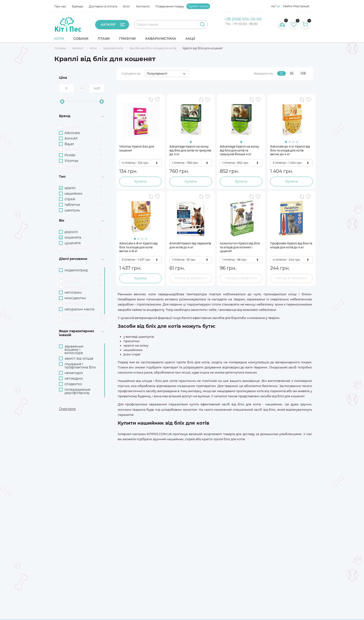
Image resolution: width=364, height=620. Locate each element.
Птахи (104, 39)
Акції (190, 39)
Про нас (60, 6)
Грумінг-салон (198, 6)
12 (281, 73)
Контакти (143, 6)
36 (292, 73)
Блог (127, 6)
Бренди (78, 6)
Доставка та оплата (103, 6)
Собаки (81, 39)
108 (303, 73)
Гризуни (127, 39)
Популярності (157, 74)
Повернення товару (170, 6)
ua (278, 6)
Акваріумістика (161, 39)
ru (273, 6)
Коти (59, 39)
